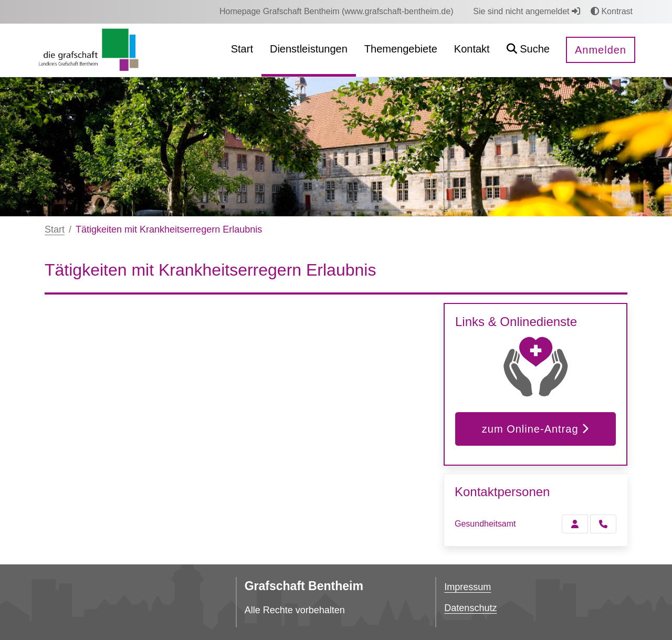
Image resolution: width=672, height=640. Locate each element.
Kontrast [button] (612, 11)
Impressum (468, 587)
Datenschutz (470, 608)
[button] (528, 50)
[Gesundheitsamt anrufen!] (603, 524)
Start (55, 229)
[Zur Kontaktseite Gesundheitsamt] (575, 524)
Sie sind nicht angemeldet (527, 11)
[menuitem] (337, 12)
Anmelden (601, 50)
